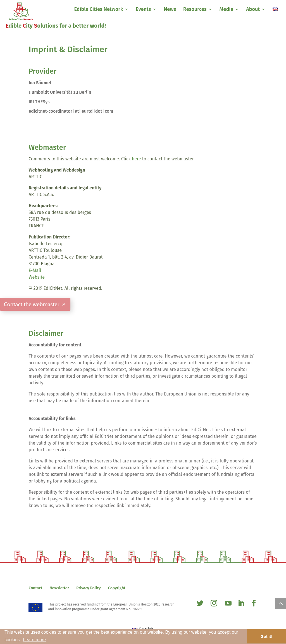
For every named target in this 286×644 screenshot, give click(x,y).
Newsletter (59, 588)
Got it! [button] (266, 636)
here (136, 159)
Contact (35, 588)
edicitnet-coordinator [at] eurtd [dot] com (71, 111)
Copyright (117, 588)
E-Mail (35, 270)
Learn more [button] (34, 640)
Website (37, 277)
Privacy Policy (88, 588)
